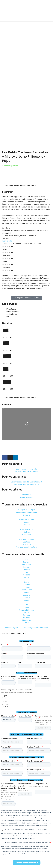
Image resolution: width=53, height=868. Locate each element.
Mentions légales (12, 628)
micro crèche (7, 241)
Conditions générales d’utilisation (35, 628)
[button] (26, 22)
